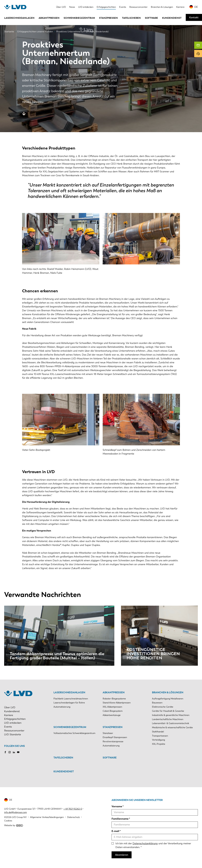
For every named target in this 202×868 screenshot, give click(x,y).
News (72, 7)
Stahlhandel (158, 732)
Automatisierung (62, 707)
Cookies (8, 821)
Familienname (120, 819)
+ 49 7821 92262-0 (73, 809)
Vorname (117, 806)
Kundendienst (172, 18)
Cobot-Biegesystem (113, 711)
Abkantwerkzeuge (112, 715)
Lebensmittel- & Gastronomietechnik (171, 723)
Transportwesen (160, 736)
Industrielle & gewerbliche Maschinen (171, 715)
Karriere (180, 7)
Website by (14, 825)
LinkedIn (14, 752)
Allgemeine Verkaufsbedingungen (47, 817)
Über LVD (61, 7)
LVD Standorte (13, 734)
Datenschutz (73, 817)
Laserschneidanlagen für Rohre (69, 703)
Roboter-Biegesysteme (114, 699)
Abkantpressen (49, 18)
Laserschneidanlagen (19, 18)
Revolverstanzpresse (113, 741)
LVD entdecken (86, 7)
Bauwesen (157, 703)
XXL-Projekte (159, 744)
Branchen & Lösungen (162, 7)
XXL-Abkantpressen (112, 707)
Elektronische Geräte (163, 707)
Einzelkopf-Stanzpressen (115, 737)
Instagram (10, 752)
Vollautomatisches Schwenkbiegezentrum (74, 733)
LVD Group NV (19, 817)
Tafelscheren (131, 18)
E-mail (115, 831)
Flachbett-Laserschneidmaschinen (71, 699)
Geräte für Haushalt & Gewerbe (168, 711)
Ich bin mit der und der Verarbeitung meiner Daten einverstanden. (153, 845)
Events (123, 7)
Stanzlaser (108, 733)
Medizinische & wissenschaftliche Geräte (172, 727)
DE (196, 7)
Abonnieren (122, 855)
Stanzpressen (108, 18)
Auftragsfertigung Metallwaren (168, 699)
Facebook (5, 752)
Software (151, 18)
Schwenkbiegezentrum (79, 18)
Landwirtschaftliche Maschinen (168, 719)
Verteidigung (158, 740)
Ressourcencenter (138, 7)
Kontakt (194, 17)
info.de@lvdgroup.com (15, 812)
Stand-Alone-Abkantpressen (117, 703)
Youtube (18, 752)
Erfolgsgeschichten (106, 7)
